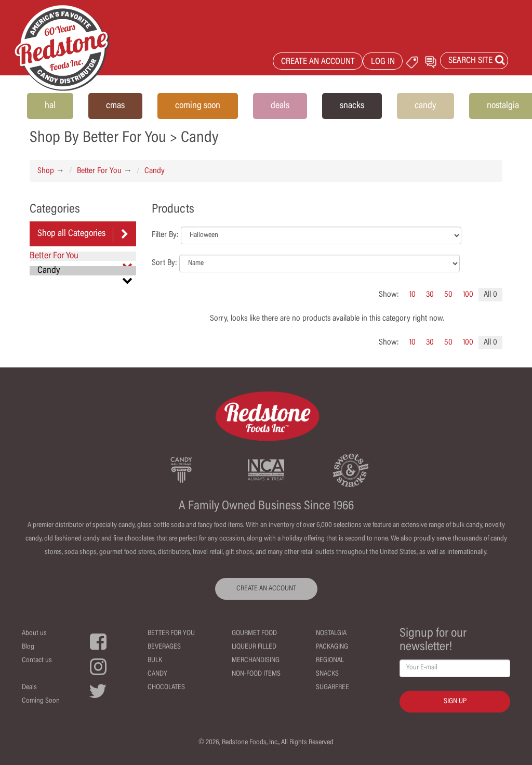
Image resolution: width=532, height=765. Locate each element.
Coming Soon (41, 701)
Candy (155, 171)
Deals (29, 688)
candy (425, 106)
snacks (352, 106)
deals (280, 106)
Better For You (99, 171)
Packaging (332, 647)
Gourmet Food (254, 634)
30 (430, 295)
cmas (115, 106)
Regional (330, 661)
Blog (28, 647)
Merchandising (256, 661)
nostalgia (503, 106)
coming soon (198, 106)
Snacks (327, 674)
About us (34, 634)
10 (413, 295)
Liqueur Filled (254, 647)
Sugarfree (332, 688)
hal (50, 106)
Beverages (164, 647)
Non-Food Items (256, 674)
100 (468, 295)
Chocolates (166, 688)
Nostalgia (331, 634)
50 (448, 295)
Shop (46, 171)
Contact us (37, 661)
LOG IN (383, 62)
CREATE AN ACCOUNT (318, 62)
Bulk (155, 661)
